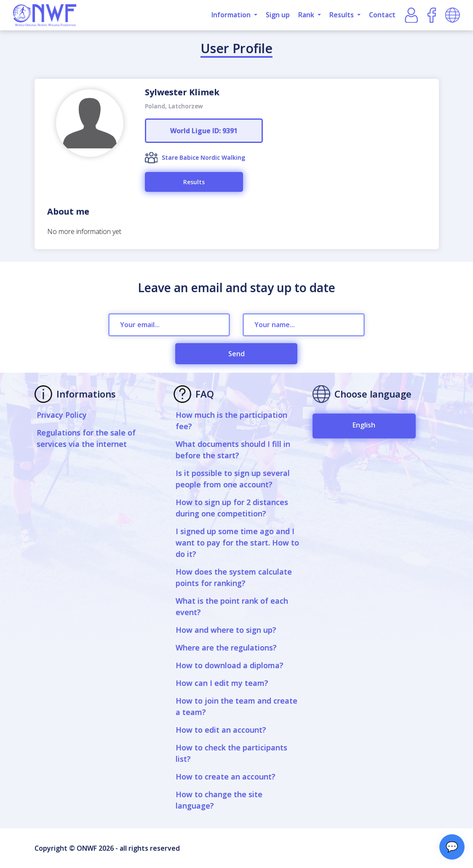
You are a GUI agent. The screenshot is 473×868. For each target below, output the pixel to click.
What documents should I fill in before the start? (233, 450)
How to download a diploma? (230, 665)
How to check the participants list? (231, 753)
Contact (382, 15)
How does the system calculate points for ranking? (234, 577)
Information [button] (232, 15)
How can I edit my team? (222, 683)
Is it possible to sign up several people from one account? (233, 479)
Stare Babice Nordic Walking (203, 157)
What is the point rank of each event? (232, 606)
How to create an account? (226, 777)
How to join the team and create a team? (236, 706)
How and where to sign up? (226, 630)
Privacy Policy (62, 415)
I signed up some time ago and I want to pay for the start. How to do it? (237, 543)
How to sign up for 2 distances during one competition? (232, 508)
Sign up (278, 15)
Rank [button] (307, 15)
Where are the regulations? (226, 648)
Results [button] (342, 15)
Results (194, 182)
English (364, 425)
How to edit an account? (221, 730)
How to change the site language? (219, 800)
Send (236, 354)
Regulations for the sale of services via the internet (86, 438)
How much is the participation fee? (231, 421)
